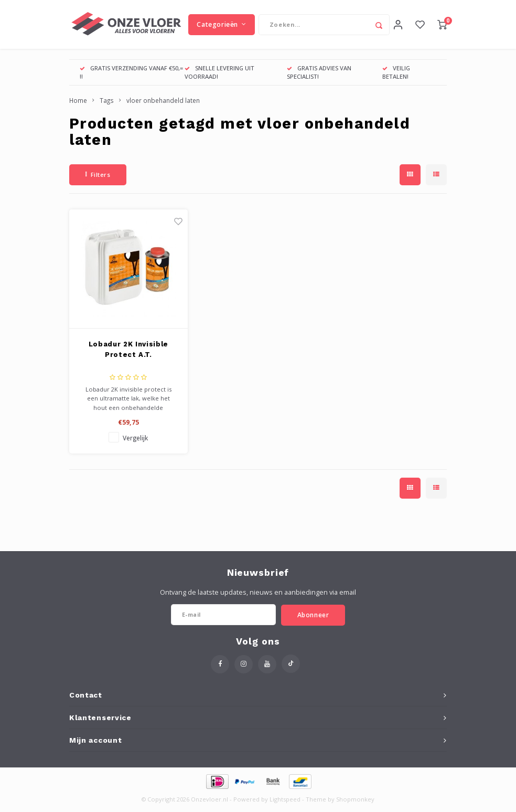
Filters (98, 178)
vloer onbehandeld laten (163, 104)
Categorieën (221, 26)
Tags (107, 104)
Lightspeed (285, 803)
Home (78, 104)
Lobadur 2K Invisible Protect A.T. (128, 353)
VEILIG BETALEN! (396, 76)
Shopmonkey (355, 803)
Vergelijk (135, 441)
